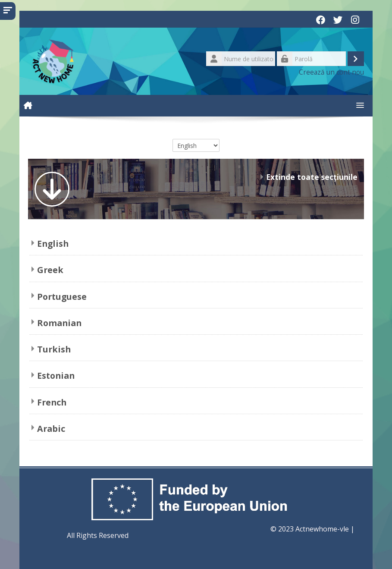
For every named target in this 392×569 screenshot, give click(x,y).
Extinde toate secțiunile (312, 177)
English (53, 244)
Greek (50, 270)
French (52, 402)
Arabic (51, 429)
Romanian (59, 323)
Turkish (54, 349)
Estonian (56, 376)
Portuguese (62, 297)
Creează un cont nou (331, 72)
